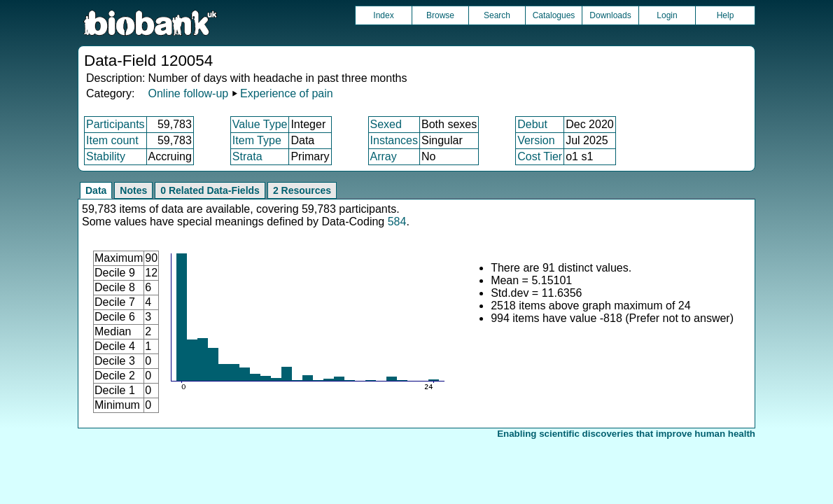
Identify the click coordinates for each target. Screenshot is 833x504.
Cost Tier (540, 156)
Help (726, 15)
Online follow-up (188, 93)
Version (536, 140)
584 (397, 222)
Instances (394, 140)
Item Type (257, 140)
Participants (115, 124)
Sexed (386, 124)
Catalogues (554, 15)
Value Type (260, 124)
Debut (532, 124)
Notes (133, 190)
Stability (106, 156)
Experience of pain (287, 93)
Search (497, 15)
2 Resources (302, 190)
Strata (247, 156)
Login (667, 15)
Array (384, 156)
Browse (440, 15)
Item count (112, 140)
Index (383, 15)
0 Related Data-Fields (210, 190)
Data (96, 190)
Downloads (610, 15)
